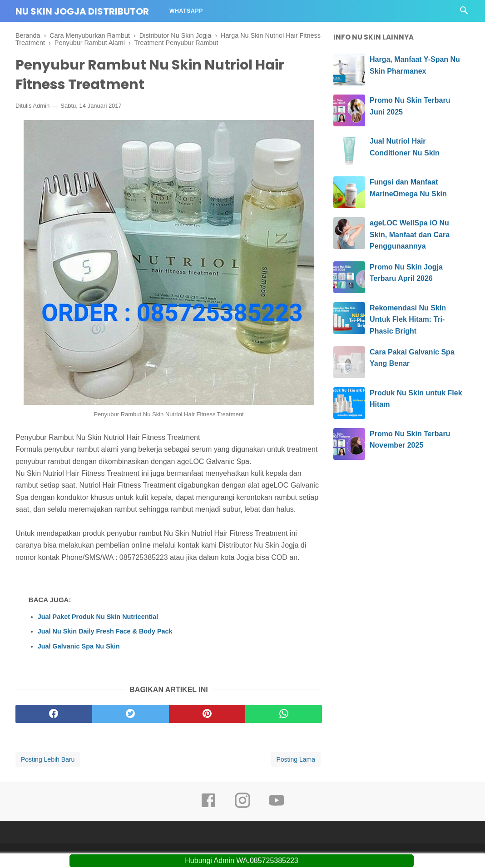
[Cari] (464, 13)
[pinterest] (207, 714)
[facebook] (54, 714)
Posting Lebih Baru (48, 759)
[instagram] (242, 807)
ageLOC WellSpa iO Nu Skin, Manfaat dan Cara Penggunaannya (410, 234)
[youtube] (277, 807)
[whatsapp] (284, 714)
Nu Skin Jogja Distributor (82, 11)
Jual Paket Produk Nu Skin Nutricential (98, 617)
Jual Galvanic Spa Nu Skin (79, 646)
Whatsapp (186, 11)
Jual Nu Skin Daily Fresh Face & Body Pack (105, 631)
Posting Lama (296, 759)
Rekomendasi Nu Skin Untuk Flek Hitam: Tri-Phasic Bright (408, 319)
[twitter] (131, 714)
